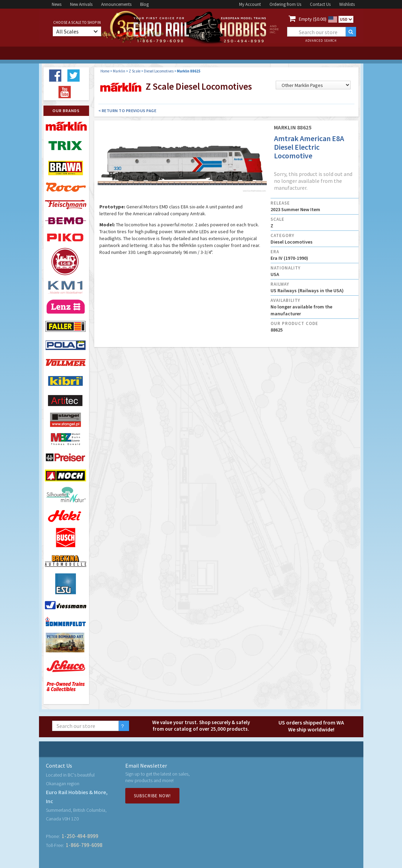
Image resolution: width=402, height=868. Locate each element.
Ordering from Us (285, 4)
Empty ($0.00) (313, 19)
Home (105, 71)
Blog (144, 4)
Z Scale (135, 71)
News (57, 4)
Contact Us (320, 4)
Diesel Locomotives (159, 71)
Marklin (119, 71)
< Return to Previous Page (128, 111)
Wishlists (347, 4)
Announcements (116, 4)
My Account (250, 4)
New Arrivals (81, 4)
